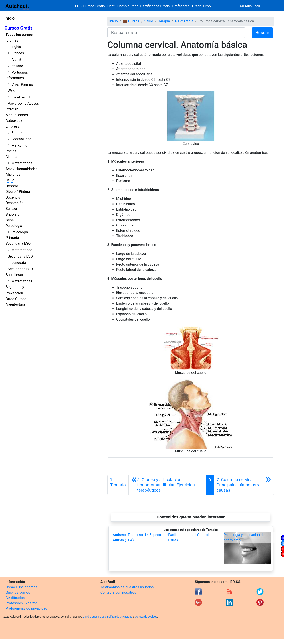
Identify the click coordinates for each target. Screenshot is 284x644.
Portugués (20, 72)
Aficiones (13, 174)
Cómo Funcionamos (21, 587)
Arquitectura (15, 304)
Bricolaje (12, 214)
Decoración (15, 203)
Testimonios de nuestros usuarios (127, 587)
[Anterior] (167, 485)
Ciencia (11, 157)
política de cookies (146, 617)
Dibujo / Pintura (18, 192)
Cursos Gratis (19, 28)
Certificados (15, 598)
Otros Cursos (16, 299)
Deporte (12, 186)
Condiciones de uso (94, 617)
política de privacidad (120, 617)
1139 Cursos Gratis (90, 6)
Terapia (164, 21)
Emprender (20, 133)
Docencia (13, 197)
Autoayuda (14, 121)
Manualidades (17, 115)
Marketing (19, 145)
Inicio (10, 18)
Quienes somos (18, 592)
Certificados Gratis (155, 6)
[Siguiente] (244, 485)
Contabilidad (21, 139)
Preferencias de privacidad (27, 608)
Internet (12, 109)
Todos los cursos (19, 35)
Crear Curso (201, 6)
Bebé (10, 220)
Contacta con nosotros (118, 592)
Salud (10, 180)
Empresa (13, 126)
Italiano (17, 66)
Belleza (11, 209)
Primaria (12, 238)
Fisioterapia (184, 21)
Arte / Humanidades (22, 169)
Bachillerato (15, 275)
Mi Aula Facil (250, 6)
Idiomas (12, 40)
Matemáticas (22, 163)
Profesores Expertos (22, 603)
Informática (15, 78)
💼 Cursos (131, 21)
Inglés (16, 47)
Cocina (11, 151)
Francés (18, 53)
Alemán (17, 60)
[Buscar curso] (176, 33)
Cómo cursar (128, 6)
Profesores (181, 6)
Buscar (262, 33)
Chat (111, 6)
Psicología (14, 226)
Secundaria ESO (18, 243)
